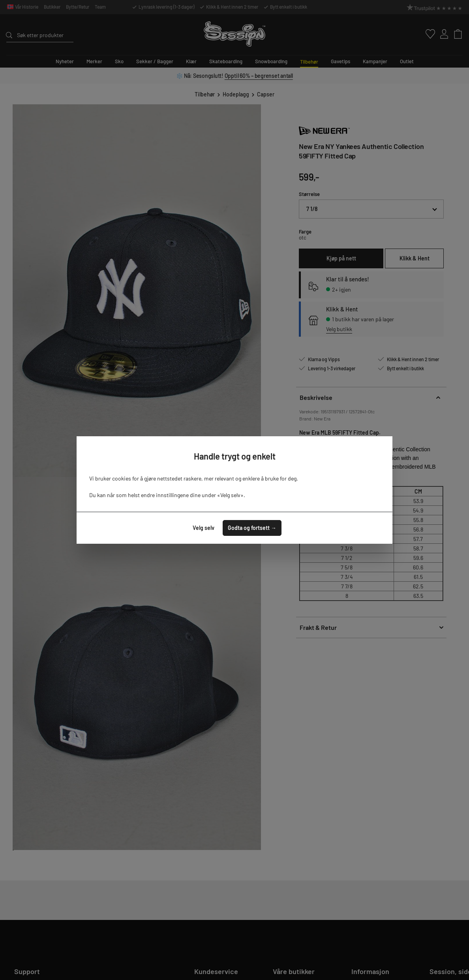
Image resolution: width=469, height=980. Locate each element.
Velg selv (204, 528)
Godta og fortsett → (252, 528)
